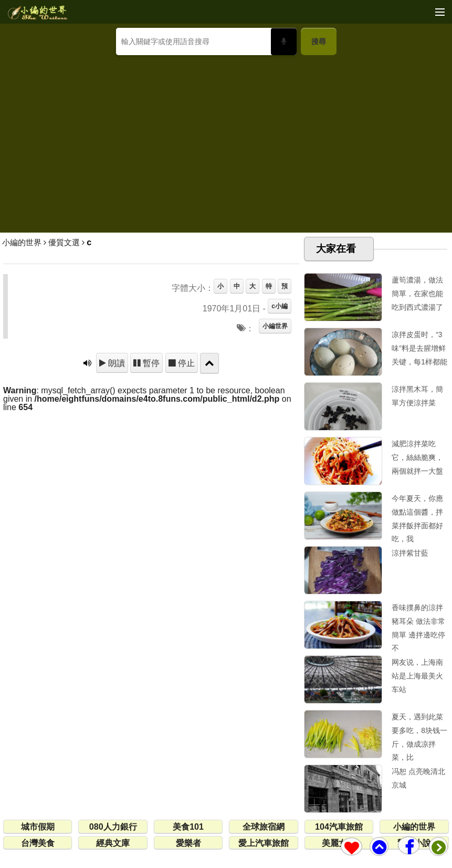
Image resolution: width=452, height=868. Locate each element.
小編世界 (275, 326)
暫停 (150, 363)
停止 (185, 363)
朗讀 (115, 363)
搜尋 (319, 41)
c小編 (280, 306)
